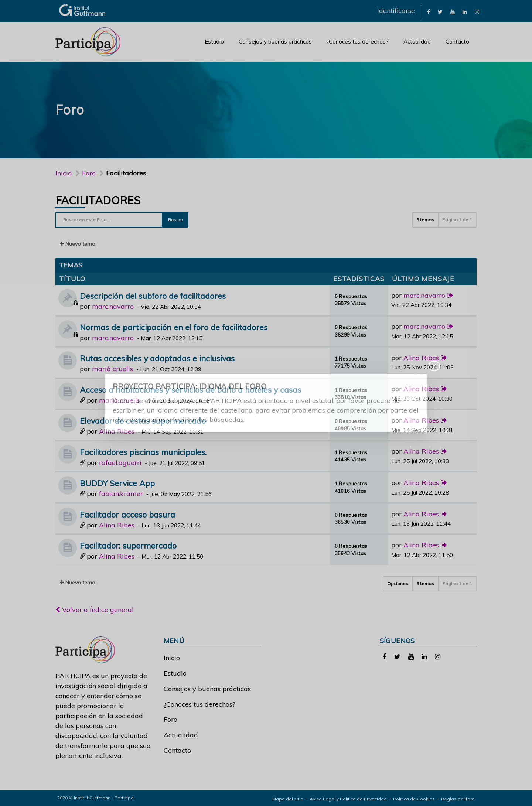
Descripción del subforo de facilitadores (153, 296)
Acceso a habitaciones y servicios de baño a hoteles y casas (190, 390)
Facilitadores (98, 200)
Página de (457, 220)
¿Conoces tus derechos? (358, 42)
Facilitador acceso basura (127, 514)
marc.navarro (113, 306)
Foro (170, 719)
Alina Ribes (421, 358)
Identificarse (396, 11)
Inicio (64, 173)
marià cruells (112, 369)
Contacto (457, 42)
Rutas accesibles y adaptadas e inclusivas (157, 358)
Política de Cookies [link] (414, 799)
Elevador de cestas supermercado (143, 421)
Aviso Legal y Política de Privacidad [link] (348, 799)
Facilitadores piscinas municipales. (143, 452)
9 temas (425, 220)
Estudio (214, 42)
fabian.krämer (121, 494)
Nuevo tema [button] (78, 244)
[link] (429, 11)
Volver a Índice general (95, 610)
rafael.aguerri (120, 463)
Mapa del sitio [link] (288, 799)
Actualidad (417, 42)
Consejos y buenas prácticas (275, 42)
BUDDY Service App (117, 483)
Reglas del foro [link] (458, 799)
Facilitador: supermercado (128, 545)
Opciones (398, 583)
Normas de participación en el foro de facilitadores (174, 327)
